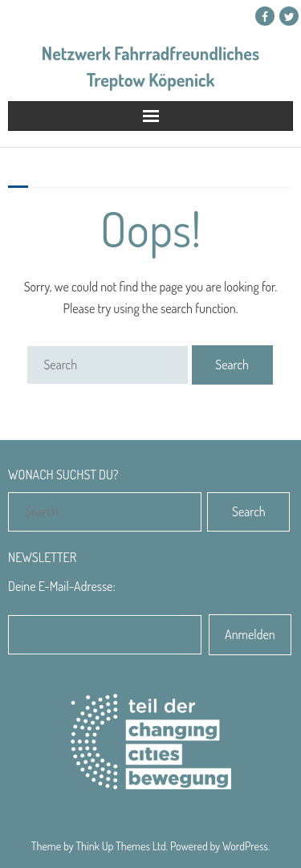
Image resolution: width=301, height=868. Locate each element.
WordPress (245, 846)
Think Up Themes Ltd (120, 846)
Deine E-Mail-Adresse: (62, 586)
